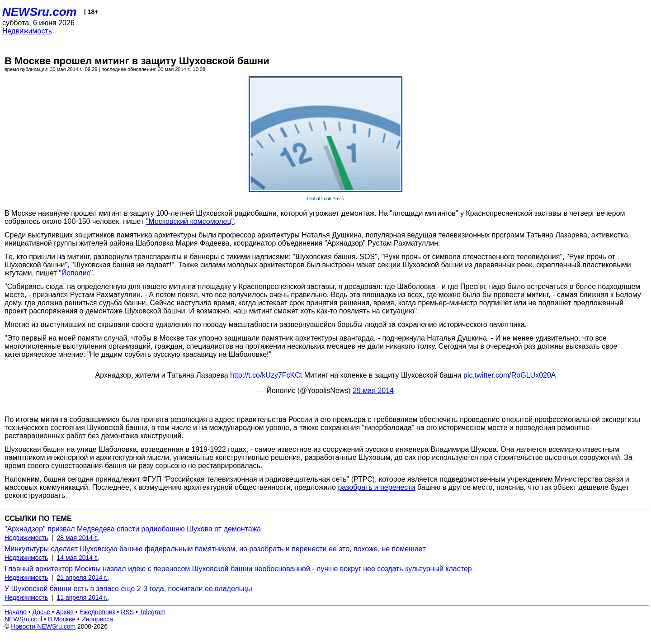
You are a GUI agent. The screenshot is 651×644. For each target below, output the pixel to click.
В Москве (62, 619)
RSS (127, 612)
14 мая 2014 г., (78, 558)
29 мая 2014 (373, 391)
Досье (41, 612)
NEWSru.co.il (23, 619)
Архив (65, 612)
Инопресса (97, 619)
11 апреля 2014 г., (83, 597)
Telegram (153, 612)
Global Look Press (325, 199)
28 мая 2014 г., (78, 538)
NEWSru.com (40, 12)
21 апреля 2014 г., (83, 578)
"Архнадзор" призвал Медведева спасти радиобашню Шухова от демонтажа (133, 529)
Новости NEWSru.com (43, 626)
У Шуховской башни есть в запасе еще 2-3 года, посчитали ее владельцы (128, 589)
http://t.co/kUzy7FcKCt (266, 375)
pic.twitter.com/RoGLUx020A (510, 375)
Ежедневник (97, 612)
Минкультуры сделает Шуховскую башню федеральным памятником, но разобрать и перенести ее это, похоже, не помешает (215, 549)
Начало (16, 612)
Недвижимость (27, 31)
